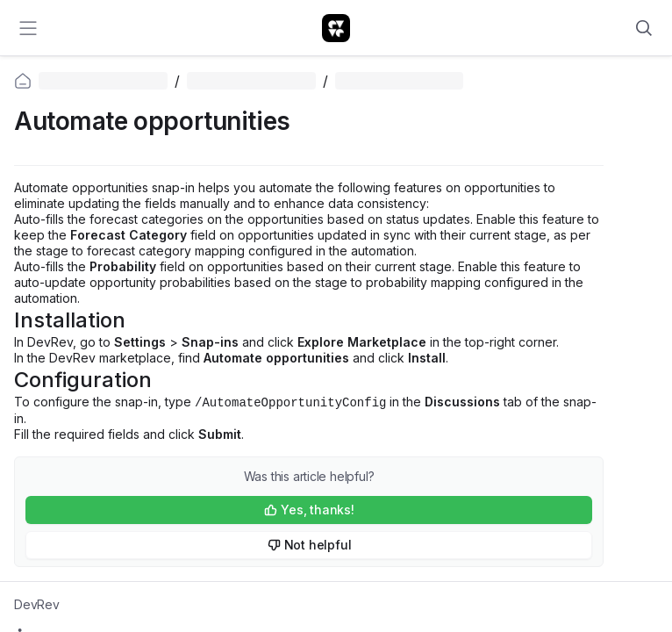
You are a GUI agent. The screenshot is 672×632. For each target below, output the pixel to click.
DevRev (37, 604)
